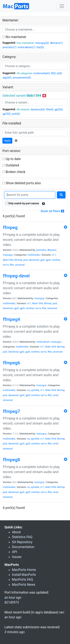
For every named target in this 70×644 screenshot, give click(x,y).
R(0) (53, 73)
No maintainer (14, 37)
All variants (23, 109)
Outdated (11, 165)
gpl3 (48, 260)
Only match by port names (22, 203)
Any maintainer (25, 43)
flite (12, 265)
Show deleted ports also (22, 183)
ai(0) (59, 73)
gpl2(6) (59, 109)
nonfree (56, 260)
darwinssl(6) (38, 109)
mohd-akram (43, 342)
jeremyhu (41, 250)
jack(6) (16, 114)
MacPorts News (24, 585)
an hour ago (13, 617)
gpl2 (43, 260)
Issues (17, 557)
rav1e (6, 265)
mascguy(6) (42, 43)
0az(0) (40, 47)
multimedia (34, 255)
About (16, 532)
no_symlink (33, 390)
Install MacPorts (24, 575)
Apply (7, 141)
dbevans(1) (56, 43)
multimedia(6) (42, 73)
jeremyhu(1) (10, 47)
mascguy (8, 255)
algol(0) (7, 78)
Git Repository (22, 542)
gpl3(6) (7, 114)
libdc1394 (8, 260)
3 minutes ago (15, 632)
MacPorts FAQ (22, 580)
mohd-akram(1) (27, 47)
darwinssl (34, 260)
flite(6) (50, 109)
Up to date (12, 159)
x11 (54, 255)
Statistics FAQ (22, 537)
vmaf (56, 395)
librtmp (18, 260)
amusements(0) (22, 78)
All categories (25, 73)
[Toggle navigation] (62, 6)
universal (20, 265)
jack (26, 260)
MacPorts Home (24, 570)
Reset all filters (52, 211)
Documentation (23, 547)
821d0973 (12, 602)
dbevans (52, 250)
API (14, 552)
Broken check (14, 172)
